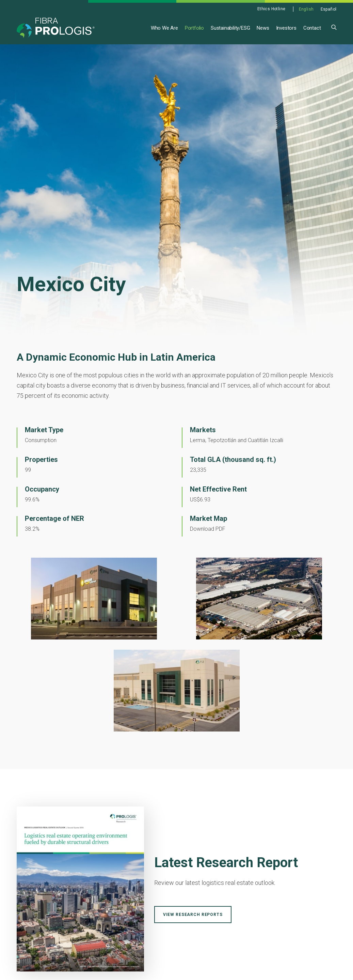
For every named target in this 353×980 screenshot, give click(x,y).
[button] (334, 27)
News (263, 28)
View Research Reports (193, 915)
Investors (286, 28)
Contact (312, 28)
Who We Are (164, 28)
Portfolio (194, 28)
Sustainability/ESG (230, 28)
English (306, 9)
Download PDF (208, 529)
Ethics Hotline (271, 9)
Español (329, 9)
